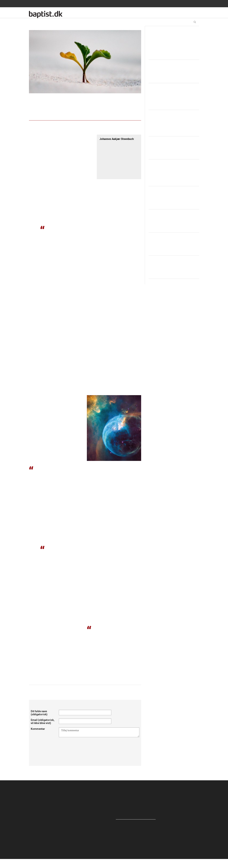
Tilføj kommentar (99, 732)
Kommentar (38, 729)
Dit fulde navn (39, 713)
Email (43, 722)
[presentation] (86, 746)
